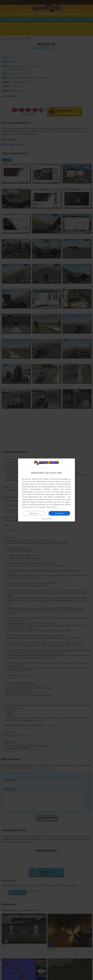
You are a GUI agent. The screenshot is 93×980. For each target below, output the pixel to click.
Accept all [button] (59, 513)
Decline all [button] (34, 513)
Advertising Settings (37, 504)
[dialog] (46, 490)
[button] (46, 519)
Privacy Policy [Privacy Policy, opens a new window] (52, 507)
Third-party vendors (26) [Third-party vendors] (45, 492)
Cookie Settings (39, 507)
